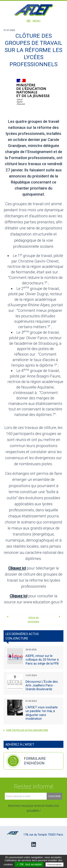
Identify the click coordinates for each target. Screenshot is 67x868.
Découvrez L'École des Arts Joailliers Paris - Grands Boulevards (42, 685)
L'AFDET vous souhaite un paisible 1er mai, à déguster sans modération (42, 713)
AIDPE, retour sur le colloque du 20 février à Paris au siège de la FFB (42, 659)
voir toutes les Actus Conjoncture (26, 730)
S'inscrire (54, 796)
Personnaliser (54, 865)
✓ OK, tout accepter (29, 864)
